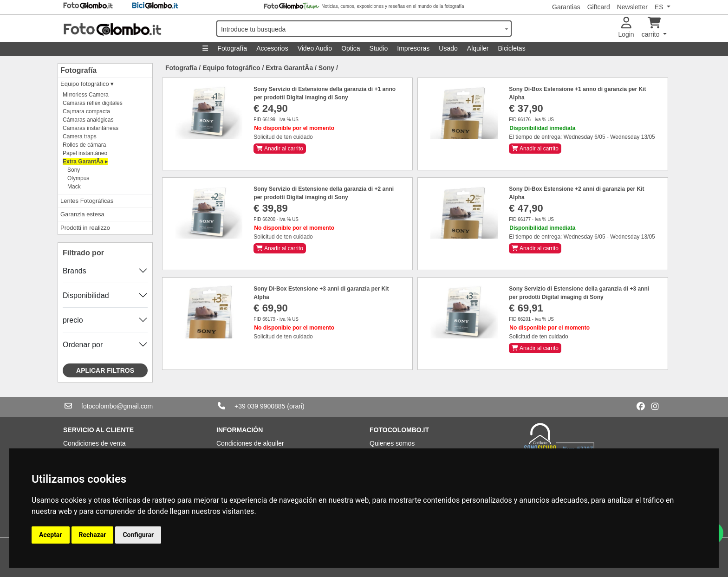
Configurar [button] (138, 535)
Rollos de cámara (84, 145)
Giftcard (599, 7)
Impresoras (413, 48)
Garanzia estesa (82, 214)
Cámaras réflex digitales (93, 103)
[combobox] (364, 29)
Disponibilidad (86, 295)
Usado (448, 48)
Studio (379, 48)
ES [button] (660, 7)
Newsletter (632, 7)
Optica (351, 48)
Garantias (566, 7)
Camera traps (80, 136)
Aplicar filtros (105, 370)
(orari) (296, 406)
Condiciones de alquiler (250, 443)
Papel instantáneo (85, 153)
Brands (75, 271)
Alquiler (478, 48)
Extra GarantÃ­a (289, 68)
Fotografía (232, 48)
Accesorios (272, 48)
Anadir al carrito (280, 149)
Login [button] (626, 28)
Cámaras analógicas (88, 120)
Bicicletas (512, 48)
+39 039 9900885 (260, 406)
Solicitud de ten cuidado (283, 137)
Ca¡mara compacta (86, 111)
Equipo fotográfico (231, 68)
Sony (74, 170)
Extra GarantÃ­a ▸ (85, 162)
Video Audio (315, 48)
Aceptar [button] (51, 535)
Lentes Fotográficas (87, 201)
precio (73, 320)
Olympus (78, 178)
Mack (74, 187)
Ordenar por (83, 345)
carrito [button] (652, 28)
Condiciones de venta (94, 443)
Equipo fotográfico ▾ (87, 84)
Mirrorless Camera (86, 95)
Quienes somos (392, 443)
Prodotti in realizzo (85, 228)
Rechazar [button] (93, 535)
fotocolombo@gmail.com (117, 406)
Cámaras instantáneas (91, 128)
